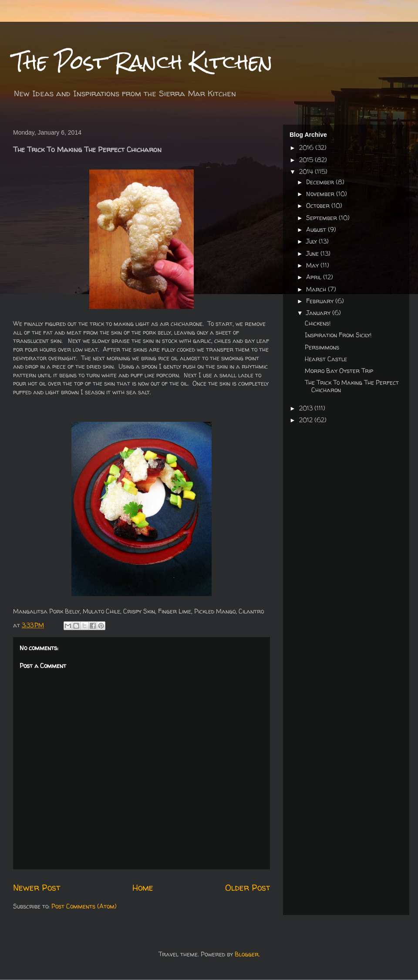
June (313, 253)
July (312, 241)
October (319, 205)
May (313, 265)
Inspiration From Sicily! (338, 335)
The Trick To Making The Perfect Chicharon (352, 386)
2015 (307, 160)
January (319, 313)
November (321, 194)
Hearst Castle (326, 359)
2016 (307, 148)
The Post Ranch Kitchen (143, 62)
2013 (307, 408)
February (321, 301)
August (317, 229)
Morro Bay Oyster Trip (339, 371)
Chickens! (318, 323)
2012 (307, 420)
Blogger (247, 954)
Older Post (248, 887)
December (321, 182)
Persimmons (322, 347)
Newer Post (37, 887)
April (315, 277)
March (317, 289)
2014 (307, 171)
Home (143, 887)
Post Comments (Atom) (84, 906)
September (322, 218)
